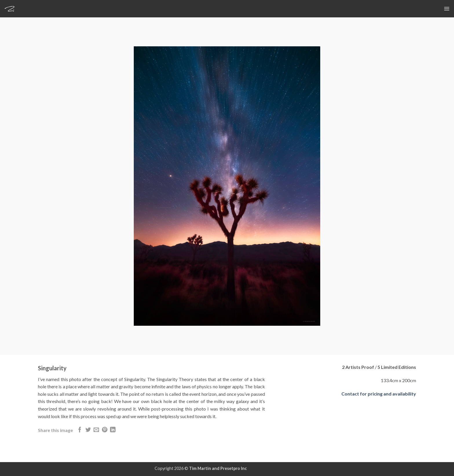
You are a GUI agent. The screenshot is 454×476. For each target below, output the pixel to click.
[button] (447, 9)
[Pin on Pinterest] (105, 430)
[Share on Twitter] (88, 430)
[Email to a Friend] (96, 430)
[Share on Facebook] (80, 430)
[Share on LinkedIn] (113, 430)
